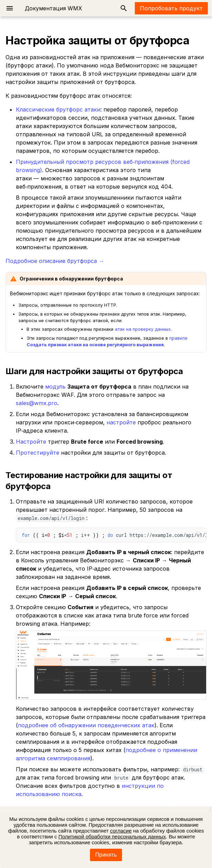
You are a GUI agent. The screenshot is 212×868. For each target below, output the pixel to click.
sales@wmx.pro (37, 403)
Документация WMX (53, 8)
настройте (121, 422)
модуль (55, 387)
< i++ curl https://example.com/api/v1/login (114, 535)
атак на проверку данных (143, 329)
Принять (106, 855)
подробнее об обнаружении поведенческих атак (86, 725)
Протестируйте (38, 453)
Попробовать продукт (171, 8)
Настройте (31, 442)
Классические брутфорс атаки (58, 109)
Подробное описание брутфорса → (55, 261)
